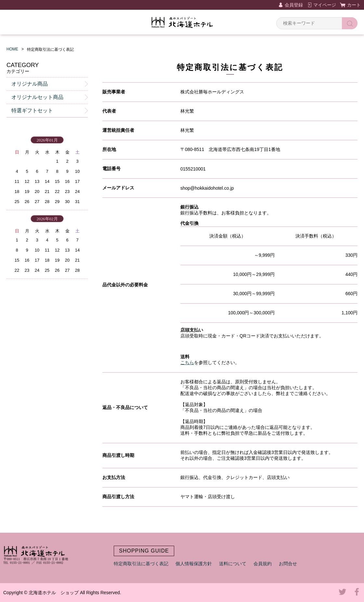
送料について (233, 564)
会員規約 (263, 564)
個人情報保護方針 (194, 564)
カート (354, 5)
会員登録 (294, 5)
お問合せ (288, 564)
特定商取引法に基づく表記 (141, 564)
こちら (187, 363)
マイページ (325, 5)
